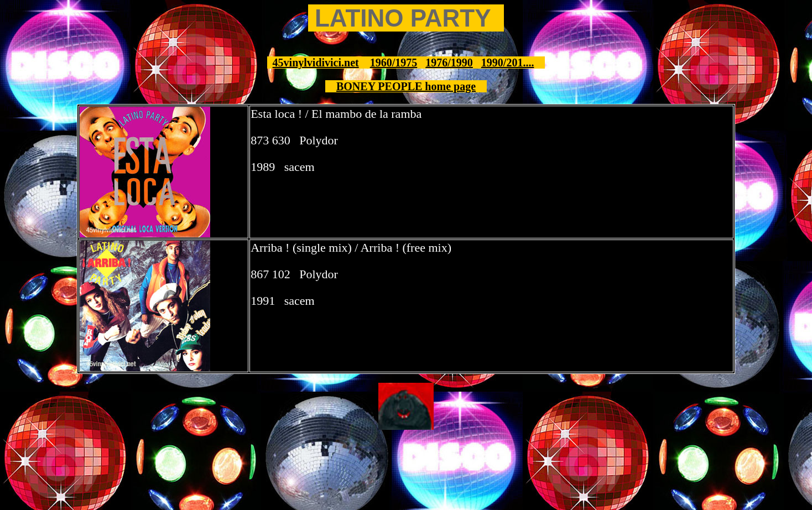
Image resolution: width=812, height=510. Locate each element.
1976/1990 (449, 63)
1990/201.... (508, 63)
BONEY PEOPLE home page (406, 86)
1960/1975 (394, 63)
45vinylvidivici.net (316, 63)
